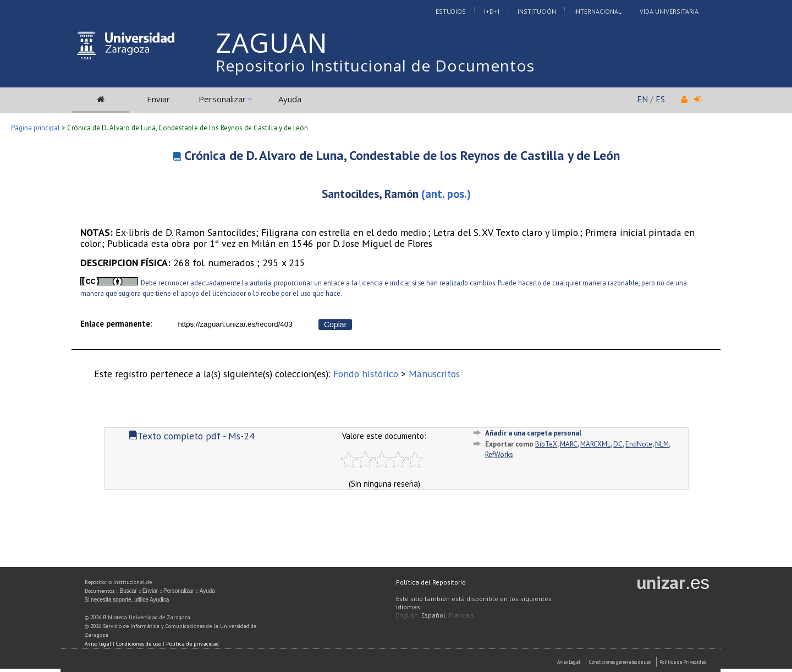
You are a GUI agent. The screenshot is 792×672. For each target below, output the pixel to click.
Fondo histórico (366, 374)
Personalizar (222, 99)
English (407, 615)
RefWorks (499, 455)
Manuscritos (434, 374)
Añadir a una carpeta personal (533, 433)
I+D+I (492, 11)
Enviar (158, 99)
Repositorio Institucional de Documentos (375, 65)
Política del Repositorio (431, 582)
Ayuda (290, 99)
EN (642, 99)
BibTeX (546, 444)
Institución (537, 11)
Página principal (35, 128)
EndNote (639, 444)
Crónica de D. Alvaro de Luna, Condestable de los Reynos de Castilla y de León (402, 155)
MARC (569, 444)
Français (461, 615)
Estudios (451, 11)
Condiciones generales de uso (620, 662)
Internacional (598, 11)
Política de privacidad (193, 644)
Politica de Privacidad (683, 662)
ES (660, 99)
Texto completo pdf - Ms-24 (192, 436)
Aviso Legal (569, 662)
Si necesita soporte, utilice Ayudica (127, 600)
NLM (662, 444)
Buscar (128, 591)
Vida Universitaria (669, 11)
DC (618, 444)
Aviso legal (98, 644)
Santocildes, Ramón (370, 194)
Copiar (335, 324)
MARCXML (595, 444)
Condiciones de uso (139, 644)
